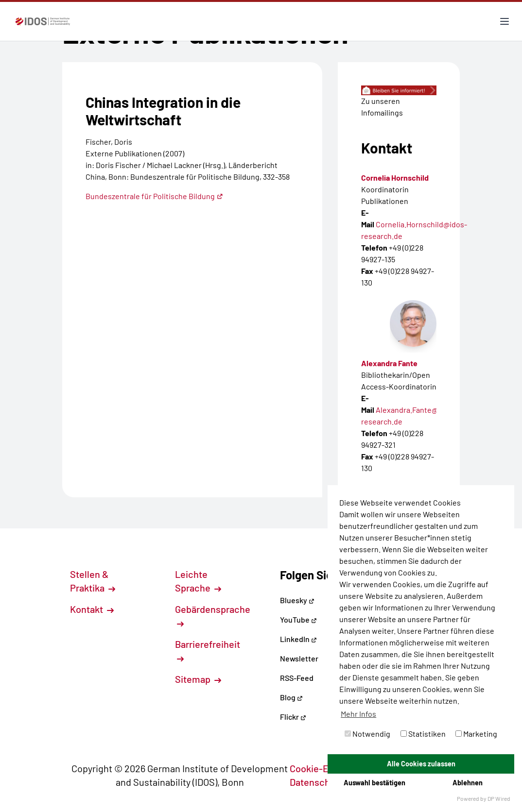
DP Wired (499, 798)
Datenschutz (322, 782)
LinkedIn (298, 639)
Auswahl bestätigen (374, 783)
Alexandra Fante (389, 363)
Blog (291, 697)
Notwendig (367, 734)
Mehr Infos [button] (358, 714)
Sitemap (198, 679)
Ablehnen (468, 783)
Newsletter (299, 658)
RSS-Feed (297, 678)
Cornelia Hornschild (395, 178)
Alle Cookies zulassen (421, 764)
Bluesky (297, 600)
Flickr (293, 717)
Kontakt (92, 609)
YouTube (298, 619)
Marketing (476, 734)
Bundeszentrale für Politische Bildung (154, 196)
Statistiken (423, 734)
